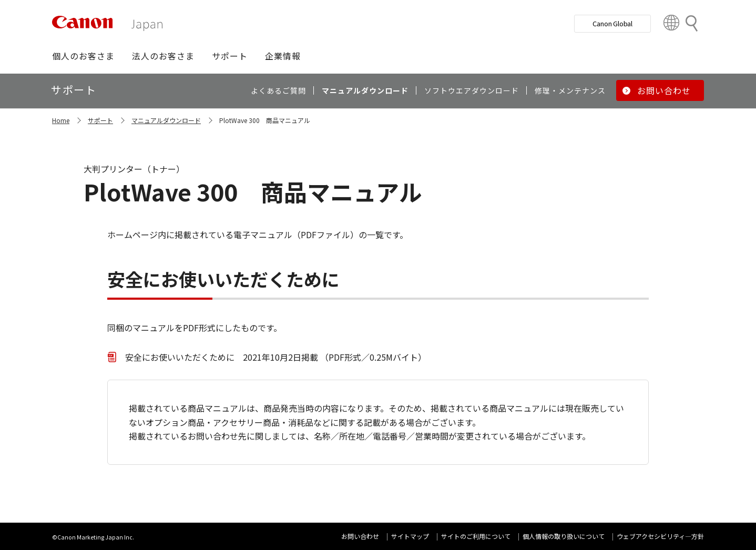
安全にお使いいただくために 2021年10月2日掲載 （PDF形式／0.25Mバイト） (276, 357)
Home (61, 120)
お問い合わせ (360, 536)
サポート (100, 120)
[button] (83, 56)
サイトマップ (410, 536)
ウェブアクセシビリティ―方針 (660, 536)
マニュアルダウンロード (166, 120)
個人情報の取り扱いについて (564, 536)
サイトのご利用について (476, 536)
